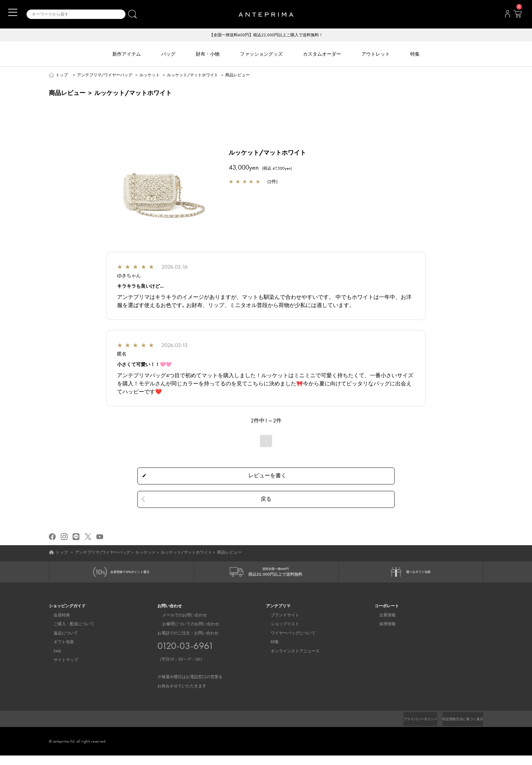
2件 (272, 182)
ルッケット (150, 75)
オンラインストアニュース (290, 660)
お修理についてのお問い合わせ (186, 633)
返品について (61, 642)
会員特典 (57, 625)
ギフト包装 (59, 651)
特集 (270, 651)
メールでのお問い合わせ (180, 625)
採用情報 (383, 633)
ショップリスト (280, 633)
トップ (62, 75)
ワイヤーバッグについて (288, 642)
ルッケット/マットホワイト (193, 75)
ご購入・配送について (69, 633)
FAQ (53, 660)
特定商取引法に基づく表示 (459, 728)
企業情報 (383, 625)
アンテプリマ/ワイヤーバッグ (105, 75)
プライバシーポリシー (409, 728)
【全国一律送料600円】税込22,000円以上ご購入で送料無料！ (266, 35)
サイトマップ (61, 669)
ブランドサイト (280, 625)
